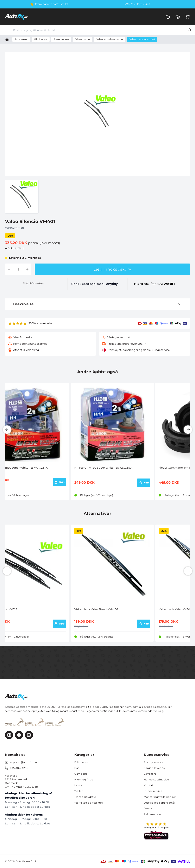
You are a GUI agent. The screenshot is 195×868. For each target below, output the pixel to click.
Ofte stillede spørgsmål (159, 803)
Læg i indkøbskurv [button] (112, 269)
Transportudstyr (85, 797)
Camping (81, 774)
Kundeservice (153, 791)
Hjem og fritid (84, 780)
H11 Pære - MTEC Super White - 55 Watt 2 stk (103, 468)
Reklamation (152, 814)
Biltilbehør (81, 762)
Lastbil (79, 785)
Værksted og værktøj (89, 803)
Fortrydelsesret (154, 762)
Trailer (78, 791)
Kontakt (149, 785)
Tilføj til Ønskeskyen (34, 283)
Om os (148, 808)
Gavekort (150, 774)
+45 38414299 (19, 768)
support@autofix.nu (23, 762)
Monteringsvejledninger (160, 797)
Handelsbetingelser (157, 780)
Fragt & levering (155, 768)
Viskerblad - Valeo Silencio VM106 (96, 609)
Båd (77, 768)
